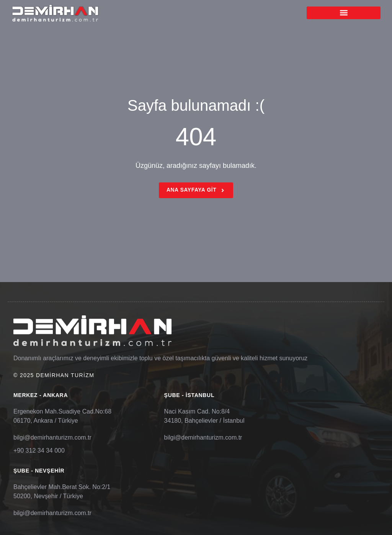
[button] (344, 13)
